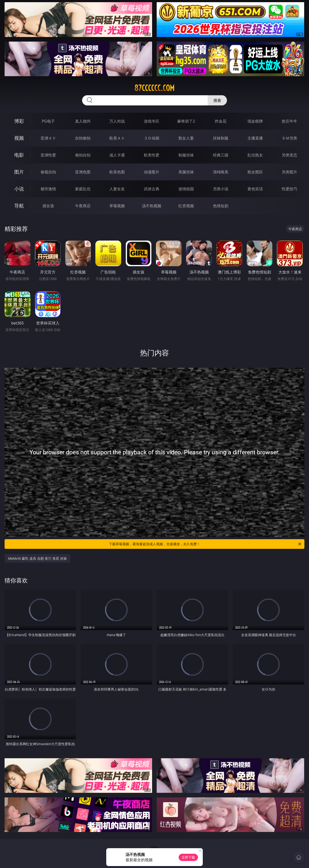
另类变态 (289, 155)
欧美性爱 (152, 155)
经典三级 (221, 155)
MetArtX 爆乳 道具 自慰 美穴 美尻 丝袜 (37, 558)
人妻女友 (117, 189)
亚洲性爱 (48, 155)
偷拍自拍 (83, 155)
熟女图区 (255, 172)
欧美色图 (117, 172)
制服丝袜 (186, 155)
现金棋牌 (255, 121)
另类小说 (221, 189)
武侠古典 (152, 189)
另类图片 (289, 172)
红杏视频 (186, 206)
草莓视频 (117, 206)
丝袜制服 (221, 138)
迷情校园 (186, 189)
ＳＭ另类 (289, 138)
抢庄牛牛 (289, 121)
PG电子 (48, 121)
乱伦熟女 (255, 155)
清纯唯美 (221, 172)
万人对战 (117, 121)
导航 (19, 206)
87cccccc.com (154, 88)
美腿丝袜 (186, 172)
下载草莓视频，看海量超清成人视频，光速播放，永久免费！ (205, 544)
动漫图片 (152, 172)
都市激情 (48, 189)
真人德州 (83, 121)
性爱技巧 (289, 189)
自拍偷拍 (83, 138)
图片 (19, 172)
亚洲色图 (83, 172)
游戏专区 (152, 121)
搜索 (217, 100)
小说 (19, 189)
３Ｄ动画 (152, 138)
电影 (19, 155)
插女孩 (48, 206)
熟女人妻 (186, 138)
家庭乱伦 (83, 189)
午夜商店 (83, 206)
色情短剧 (221, 206)
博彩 (19, 121)
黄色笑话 (255, 189)
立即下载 (188, 857)
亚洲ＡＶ (48, 138)
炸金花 (221, 121)
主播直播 (255, 138)
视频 (19, 138)
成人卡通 (117, 155)
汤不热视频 (152, 206)
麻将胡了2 (186, 121)
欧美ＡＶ (117, 138)
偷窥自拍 (48, 172)
